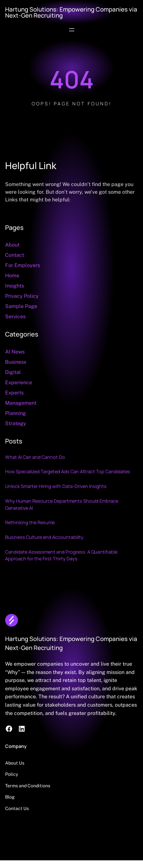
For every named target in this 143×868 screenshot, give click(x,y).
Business (16, 362)
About (12, 245)
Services (15, 316)
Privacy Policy (22, 296)
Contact (15, 255)
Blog (10, 797)
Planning (16, 413)
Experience (19, 382)
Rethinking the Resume (30, 522)
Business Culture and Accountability (44, 537)
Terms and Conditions (28, 786)
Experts (14, 393)
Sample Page (21, 306)
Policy (12, 774)
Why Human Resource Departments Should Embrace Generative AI (62, 504)
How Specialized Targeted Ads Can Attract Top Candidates (68, 471)
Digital (13, 372)
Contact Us (17, 808)
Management (21, 403)
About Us (15, 763)
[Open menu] (72, 30)
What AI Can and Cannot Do (35, 457)
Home (12, 276)
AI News (15, 352)
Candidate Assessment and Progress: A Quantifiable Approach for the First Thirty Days (61, 555)
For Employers (23, 265)
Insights (15, 286)
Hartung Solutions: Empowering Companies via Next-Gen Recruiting (71, 12)
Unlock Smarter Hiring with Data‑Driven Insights (56, 486)
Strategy (16, 423)
